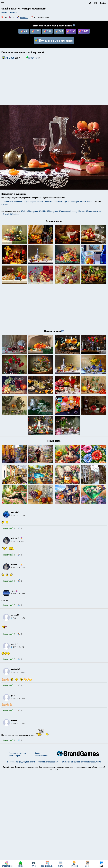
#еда (65, 201)
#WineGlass (15, 214)
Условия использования (48, 857)
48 (24, 31)
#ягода (40, 201)
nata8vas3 (24, 18)
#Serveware (64, 211)
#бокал (12, 201)
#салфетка (57, 201)
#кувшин (5, 201)
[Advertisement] (54, 84)
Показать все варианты (54, 40)
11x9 (71, 31)
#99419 (32, 58)
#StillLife (43, 211)
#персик (33, 201)
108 (36, 31)
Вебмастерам (15, 851)
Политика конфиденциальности (21, 857)
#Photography (53, 211)
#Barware (81, 211)
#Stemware (96, 211)
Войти (103, 3)
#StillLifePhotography (30, 211)
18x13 (84, 31)
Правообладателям (17, 849)
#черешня (48, 201)
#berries (5, 204)
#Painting (73, 211)
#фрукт (26, 201)
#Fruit (88, 211)
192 (47, 31)
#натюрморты (73, 201)
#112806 (9, 58)
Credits (37, 849)
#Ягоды (83, 201)
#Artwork (5, 214)
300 (59, 31)
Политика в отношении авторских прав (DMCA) (81, 857)
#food (89, 201)
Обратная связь (41, 851)
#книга (19, 201)
